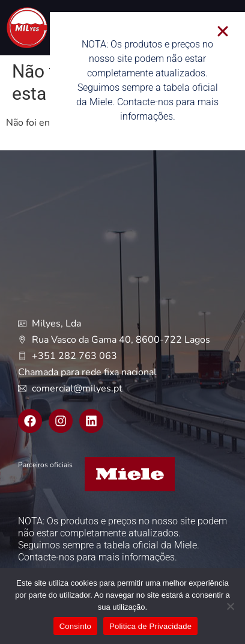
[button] (228, 31)
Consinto (75, 626)
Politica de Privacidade (150, 626)
